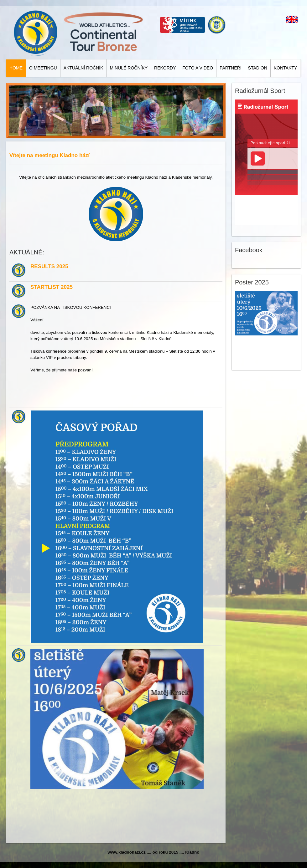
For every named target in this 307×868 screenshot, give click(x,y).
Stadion (258, 68)
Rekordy (165, 68)
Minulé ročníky (129, 68)
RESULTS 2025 (49, 266)
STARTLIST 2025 (52, 287)
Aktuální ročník (83, 68)
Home (16, 68)
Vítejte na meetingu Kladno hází (49, 155)
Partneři (231, 68)
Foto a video (198, 68)
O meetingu (43, 68)
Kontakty (285, 68)
